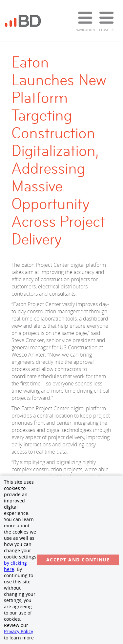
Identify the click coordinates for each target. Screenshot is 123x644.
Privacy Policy (19, 631)
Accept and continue (78, 560)
